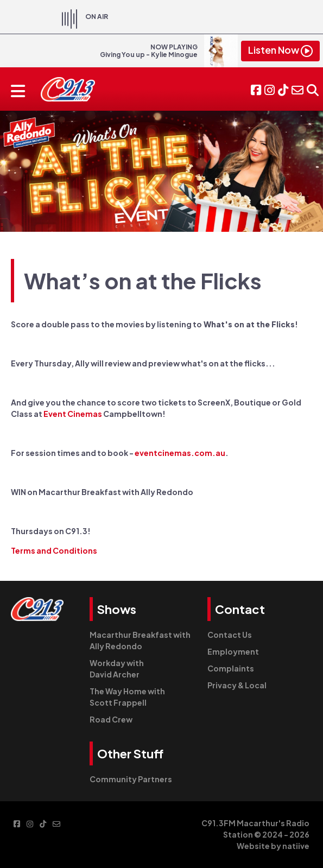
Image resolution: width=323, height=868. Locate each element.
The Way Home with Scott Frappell (127, 697)
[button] (313, 89)
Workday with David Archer (117, 669)
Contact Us (230, 635)
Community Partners (131, 779)
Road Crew (111, 719)
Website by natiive (273, 846)
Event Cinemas (73, 414)
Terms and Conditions (54, 550)
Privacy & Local (237, 685)
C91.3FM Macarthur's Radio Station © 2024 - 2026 (255, 829)
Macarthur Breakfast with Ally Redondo (140, 640)
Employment (233, 651)
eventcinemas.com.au (180, 453)
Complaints (231, 668)
